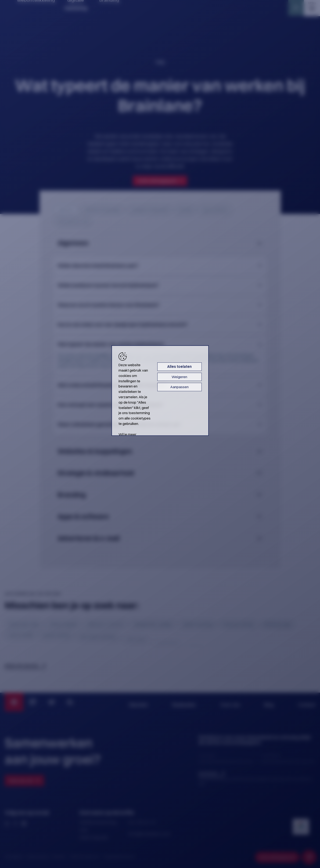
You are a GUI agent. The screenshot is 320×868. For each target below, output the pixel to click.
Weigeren (213, 391)
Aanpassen (213, 401)
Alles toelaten (213, 381)
